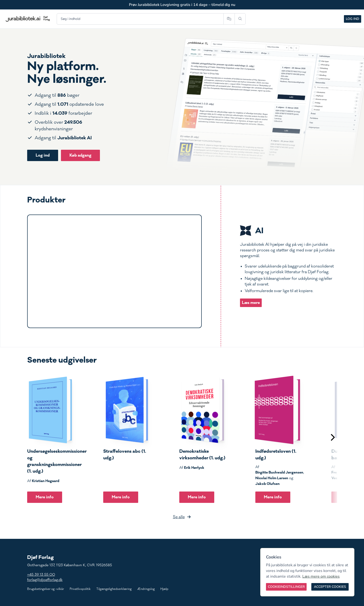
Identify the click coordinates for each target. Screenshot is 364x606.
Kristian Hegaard (46, 481)
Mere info (45, 497)
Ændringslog (146, 589)
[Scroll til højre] (332, 438)
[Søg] (240, 19)
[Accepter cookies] (330, 587)
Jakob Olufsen (268, 484)
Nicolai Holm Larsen (272, 478)
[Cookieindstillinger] (286, 587)
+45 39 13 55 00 (41, 575)
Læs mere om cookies (321, 576)
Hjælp (164, 589)
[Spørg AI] (229, 19)
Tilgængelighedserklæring (114, 589)
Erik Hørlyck (194, 468)
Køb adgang (80, 155)
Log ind (353, 19)
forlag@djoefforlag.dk (45, 580)
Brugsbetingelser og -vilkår (46, 589)
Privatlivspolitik (80, 589)
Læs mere (251, 303)
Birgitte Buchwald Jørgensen (279, 472)
